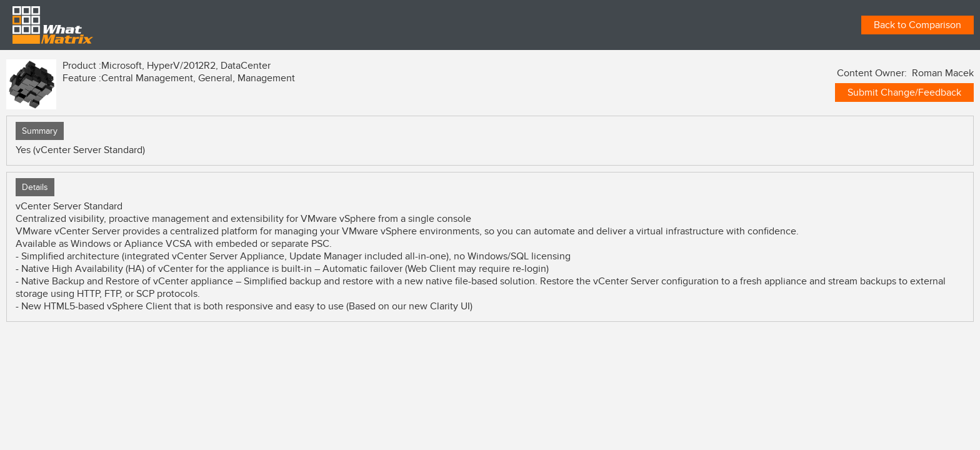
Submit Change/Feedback (904, 92)
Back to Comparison (917, 25)
